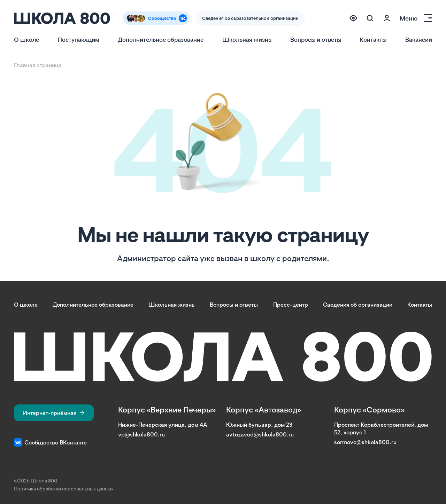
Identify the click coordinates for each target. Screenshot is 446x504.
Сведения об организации (358, 305)
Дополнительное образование (161, 40)
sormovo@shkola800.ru (365, 442)
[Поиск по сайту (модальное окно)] (370, 18)
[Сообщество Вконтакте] (156, 18)
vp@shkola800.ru (141, 434)
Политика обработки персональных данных (64, 489)
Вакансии (419, 40)
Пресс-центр (291, 305)
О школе (26, 40)
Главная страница (38, 65)
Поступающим (79, 40)
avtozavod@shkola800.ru (260, 434)
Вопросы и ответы (316, 40)
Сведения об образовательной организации (250, 18)
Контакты (373, 40)
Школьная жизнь (247, 40)
